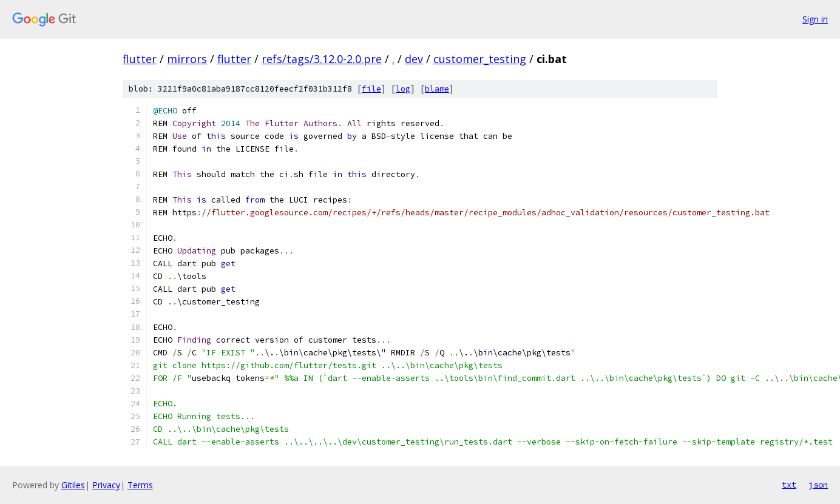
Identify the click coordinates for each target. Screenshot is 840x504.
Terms (140, 485)
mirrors (187, 59)
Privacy (106, 485)
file (371, 89)
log (403, 89)
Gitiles (73, 485)
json (818, 485)
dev (414, 59)
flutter (140, 59)
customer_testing (480, 59)
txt (789, 485)
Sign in (815, 19)
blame (437, 89)
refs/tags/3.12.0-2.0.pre (322, 59)
